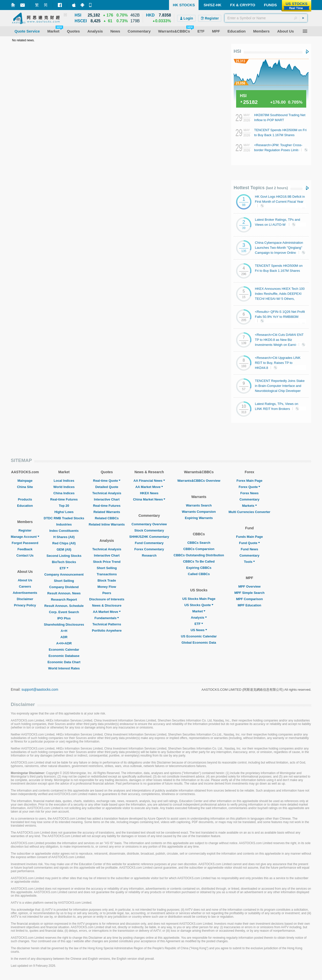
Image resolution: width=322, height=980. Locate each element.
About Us (25, 580)
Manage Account (25, 537)
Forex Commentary (149, 549)
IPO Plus (64, 618)
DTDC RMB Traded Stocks (64, 518)
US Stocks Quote (199, 605)
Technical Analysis (107, 493)
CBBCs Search (199, 543)
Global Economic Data (199, 643)
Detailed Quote (107, 487)
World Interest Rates (64, 668)
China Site (25, 487)
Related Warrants (107, 512)
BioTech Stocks (64, 562)
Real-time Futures (64, 499)
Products (25, 499)
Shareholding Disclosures (64, 625)
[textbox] (266, 18)
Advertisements (25, 593)
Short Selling (64, 581)
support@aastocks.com (40, 689)
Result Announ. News (64, 593)
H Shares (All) (64, 537)
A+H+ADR (64, 643)
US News (199, 630)
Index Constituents (64, 531)
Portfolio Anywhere (107, 631)
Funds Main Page (250, 537)
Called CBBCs (199, 574)
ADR (64, 637)
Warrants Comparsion (199, 512)
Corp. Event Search (64, 612)
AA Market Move (107, 612)
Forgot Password (25, 543)
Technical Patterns (107, 624)
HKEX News (149, 493)
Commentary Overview (149, 524)
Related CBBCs (107, 518)
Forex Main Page (250, 481)
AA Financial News (149, 481)
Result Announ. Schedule (64, 606)
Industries (64, 524)
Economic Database (64, 656)
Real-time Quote (107, 481)
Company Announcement (64, 574)
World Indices (64, 487)
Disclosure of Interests (107, 599)
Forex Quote (250, 487)
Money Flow (107, 587)
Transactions (107, 574)
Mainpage (25, 481)
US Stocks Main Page (199, 599)
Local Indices (64, 481)
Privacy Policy (25, 605)
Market (199, 611)
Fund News (250, 549)
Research (149, 555)
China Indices (64, 493)
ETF (64, 568)
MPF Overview (250, 586)
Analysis (199, 618)
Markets (250, 506)
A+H (64, 631)
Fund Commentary (149, 543)
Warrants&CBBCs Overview (199, 481)
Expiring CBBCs (199, 568)
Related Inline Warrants (107, 524)
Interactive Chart (107, 499)
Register (25, 530)
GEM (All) (64, 549)
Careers (25, 586)
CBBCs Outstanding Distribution (199, 555)
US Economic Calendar (199, 636)
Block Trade (107, 580)
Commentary (249, 499)
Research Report (64, 599)
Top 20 (64, 506)
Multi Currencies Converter (250, 512)
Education (25, 506)
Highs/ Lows (64, 512)
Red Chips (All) (64, 543)
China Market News (149, 499)
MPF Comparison (250, 599)
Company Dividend (64, 587)
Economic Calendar (64, 650)
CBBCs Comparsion (199, 549)
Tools (249, 562)
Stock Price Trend (107, 562)
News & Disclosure (107, 605)
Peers (107, 593)
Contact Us (25, 555)
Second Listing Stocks (64, 556)
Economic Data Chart (64, 662)
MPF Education (249, 605)
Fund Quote (250, 543)
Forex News (250, 493)
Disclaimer (25, 599)
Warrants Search (199, 505)
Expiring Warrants (199, 518)
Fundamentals (107, 618)
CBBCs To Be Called (199, 561)
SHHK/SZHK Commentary (149, 537)
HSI (237, 51)
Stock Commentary (149, 530)
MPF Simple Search (250, 593)
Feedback (25, 549)
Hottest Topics (261, 188)
